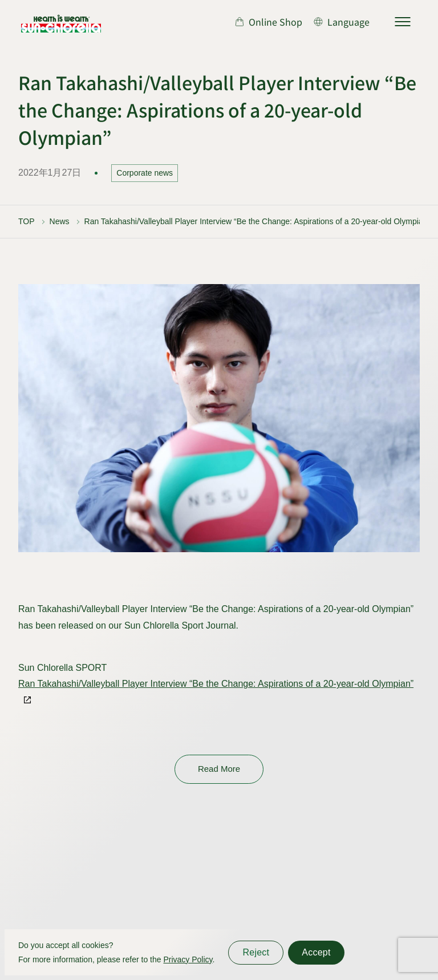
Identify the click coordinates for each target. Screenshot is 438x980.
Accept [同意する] (316, 952)
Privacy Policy (188, 959)
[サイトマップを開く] (403, 22)
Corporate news (145, 173)
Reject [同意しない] (256, 952)
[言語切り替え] (342, 22)
